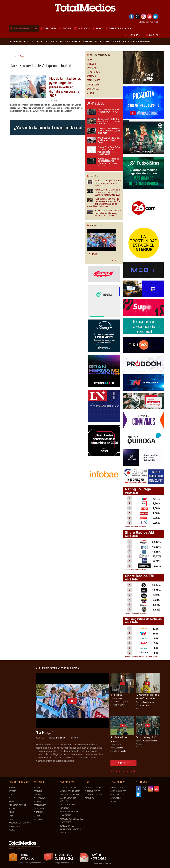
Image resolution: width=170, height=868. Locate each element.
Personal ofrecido (93, 795)
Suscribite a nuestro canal (123, 771)
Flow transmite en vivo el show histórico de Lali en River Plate (103, 131)
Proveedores (65, 822)
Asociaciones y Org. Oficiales (68, 800)
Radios (12, 802)
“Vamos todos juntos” (146, 737)
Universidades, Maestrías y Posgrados (72, 831)
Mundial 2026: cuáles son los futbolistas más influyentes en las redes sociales (103, 162)
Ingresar (152, 35)
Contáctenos (116, 798)
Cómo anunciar (117, 795)
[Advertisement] (22, 716)
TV (10, 798)
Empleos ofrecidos (93, 788)
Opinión (90, 93)
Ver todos (123, 763)
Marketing (64, 808)
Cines (11, 816)
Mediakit (114, 802)
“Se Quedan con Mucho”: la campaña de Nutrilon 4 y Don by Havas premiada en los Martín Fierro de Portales (104, 203)
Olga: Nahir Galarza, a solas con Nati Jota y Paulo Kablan (104, 140)
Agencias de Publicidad (70, 791)
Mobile (12, 830)
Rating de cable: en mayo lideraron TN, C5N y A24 (103, 112)
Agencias (91, 76)
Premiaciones (93, 80)
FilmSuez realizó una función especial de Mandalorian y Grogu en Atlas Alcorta (104, 213)
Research (92, 64)
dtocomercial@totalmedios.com (32, 863)
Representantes (67, 826)
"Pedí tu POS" (117, 695)
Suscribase (133, 35)
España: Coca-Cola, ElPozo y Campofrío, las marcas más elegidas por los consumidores (104, 151)
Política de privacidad (17, 849)
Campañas (92, 68)
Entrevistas (93, 89)
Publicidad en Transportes (21, 823)
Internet (12, 809)
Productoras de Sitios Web (71, 819)
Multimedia (39, 819)
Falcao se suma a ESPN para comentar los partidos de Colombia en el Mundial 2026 (104, 192)
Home (14, 56)
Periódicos (13, 788)
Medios (90, 60)
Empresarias (93, 72)
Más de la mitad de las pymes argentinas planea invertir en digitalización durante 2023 (65, 87)
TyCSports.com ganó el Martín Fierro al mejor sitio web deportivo (104, 183)
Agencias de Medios (68, 788)
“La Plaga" (92, 254)
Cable (11, 795)
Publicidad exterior (17, 805)
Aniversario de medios (69, 795)
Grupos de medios (67, 805)
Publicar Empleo (92, 791)
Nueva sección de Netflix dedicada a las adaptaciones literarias (104, 122)
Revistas (12, 791)
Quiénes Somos (117, 788)
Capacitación (93, 85)
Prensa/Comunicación (69, 812)
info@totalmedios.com (64, 863)
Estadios (12, 819)
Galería (116, 261)
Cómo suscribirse (118, 791)
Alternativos (14, 826)
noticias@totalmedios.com (101, 863)
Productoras (65, 815)
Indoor (12, 812)
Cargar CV (89, 798)
